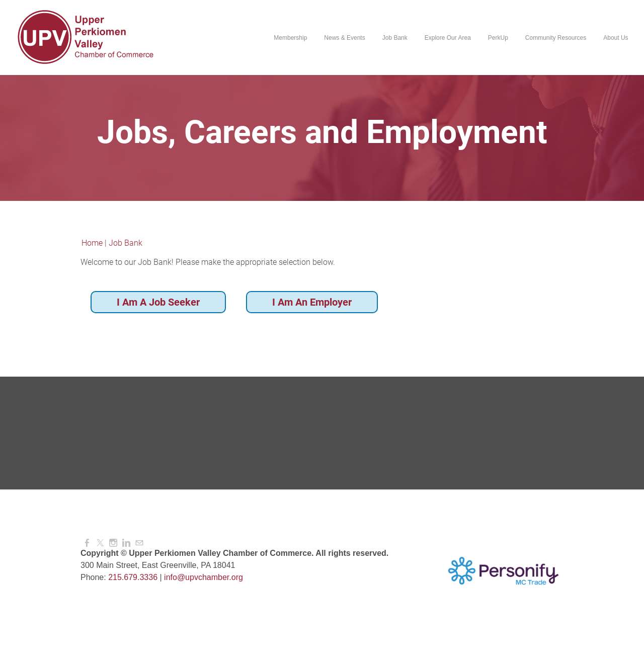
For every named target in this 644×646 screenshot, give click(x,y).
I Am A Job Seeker (158, 302)
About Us (616, 38)
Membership (290, 38)
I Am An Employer (312, 302)
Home (92, 243)
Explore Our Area (447, 38)
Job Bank (394, 38)
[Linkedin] (126, 543)
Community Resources (555, 38)
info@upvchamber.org (204, 577)
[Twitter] (100, 543)
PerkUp (498, 38)
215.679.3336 (133, 577)
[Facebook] (87, 543)
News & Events (344, 38)
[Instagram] (113, 543)
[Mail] (139, 543)
